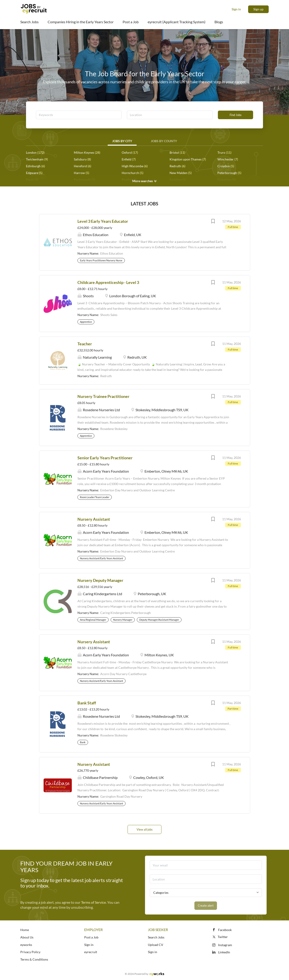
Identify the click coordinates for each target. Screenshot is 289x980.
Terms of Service (93, 902)
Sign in (236, 9)
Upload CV (156, 945)
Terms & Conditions (34, 959)
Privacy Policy (30, 952)
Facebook (225, 930)
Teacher (85, 344)
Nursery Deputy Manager (100, 580)
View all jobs (145, 829)
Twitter (220, 937)
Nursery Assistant (94, 519)
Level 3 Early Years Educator (103, 221)
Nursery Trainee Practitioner (103, 396)
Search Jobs (156, 937)
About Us (27, 937)
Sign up (258, 9)
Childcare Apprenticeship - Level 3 (108, 282)
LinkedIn (224, 952)
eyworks (26, 945)
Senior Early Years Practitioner (105, 458)
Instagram (225, 945)
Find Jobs (236, 115)
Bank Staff (87, 703)
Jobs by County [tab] (164, 141)
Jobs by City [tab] (122, 141)
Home (25, 930)
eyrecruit (91, 952)
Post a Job (91, 937)
